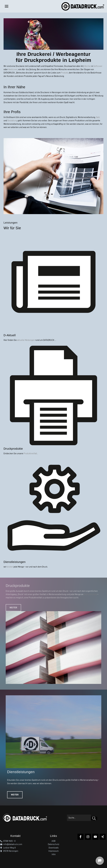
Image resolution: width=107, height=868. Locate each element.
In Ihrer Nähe (14, 87)
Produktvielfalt (30, 453)
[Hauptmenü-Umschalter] (7, 6)
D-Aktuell (10, 335)
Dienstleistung (90, 594)
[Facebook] (80, 837)
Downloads (54, 848)
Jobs (54, 854)
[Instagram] (88, 837)
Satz (98, 117)
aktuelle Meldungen (26, 340)
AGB (53, 841)
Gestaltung (12, 121)
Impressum (53, 851)
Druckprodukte (13, 449)
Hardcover (13, 69)
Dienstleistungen (15, 562)
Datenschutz (54, 844)
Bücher (88, 66)
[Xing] (103, 837)
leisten (10, 567)
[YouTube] (95, 837)
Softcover (98, 66)
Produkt (64, 73)
